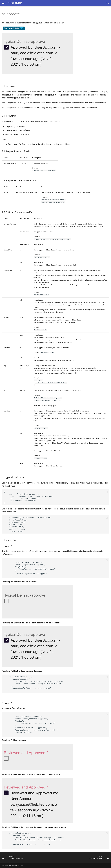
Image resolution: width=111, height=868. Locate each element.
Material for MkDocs (16, 865)
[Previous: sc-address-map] (14, 857)
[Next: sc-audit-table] (99, 857)
